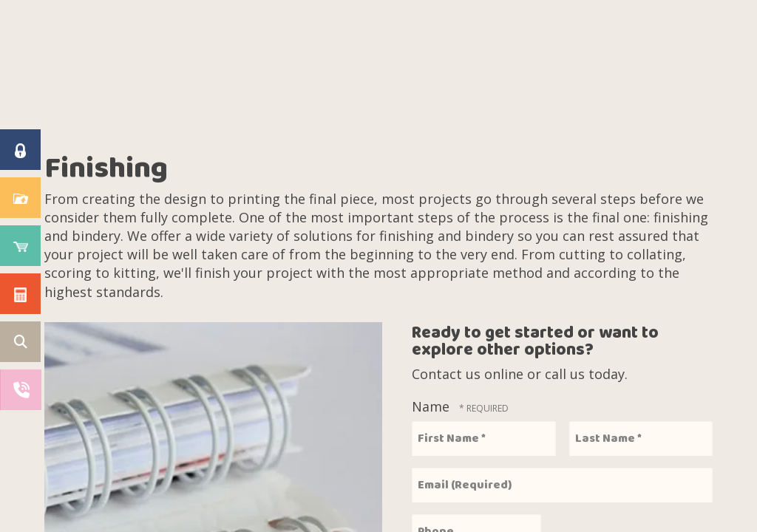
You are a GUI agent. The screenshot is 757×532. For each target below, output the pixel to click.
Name (432, 406)
